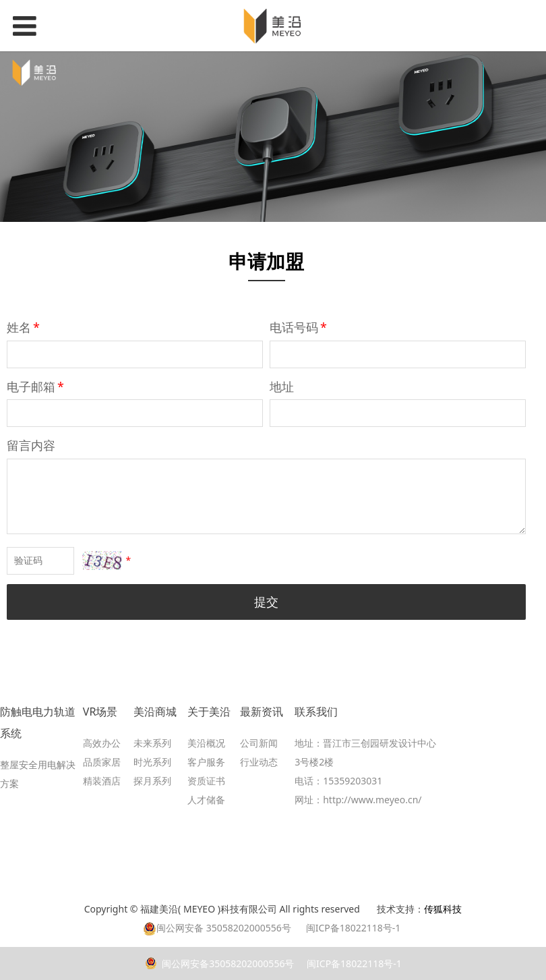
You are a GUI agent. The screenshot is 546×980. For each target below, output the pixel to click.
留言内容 (31, 445)
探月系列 (152, 781)
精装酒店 (102, 781)
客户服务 (206, 762)
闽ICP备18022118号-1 (353, 963)
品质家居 (102, 762)
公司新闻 (259, 743)
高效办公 (102, 743)
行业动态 (259, 762)
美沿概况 (206, 743)
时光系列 (152, 762)
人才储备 (206, 800)
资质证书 (206, 781)
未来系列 (152, 743)
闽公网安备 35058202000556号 (217, 928)
